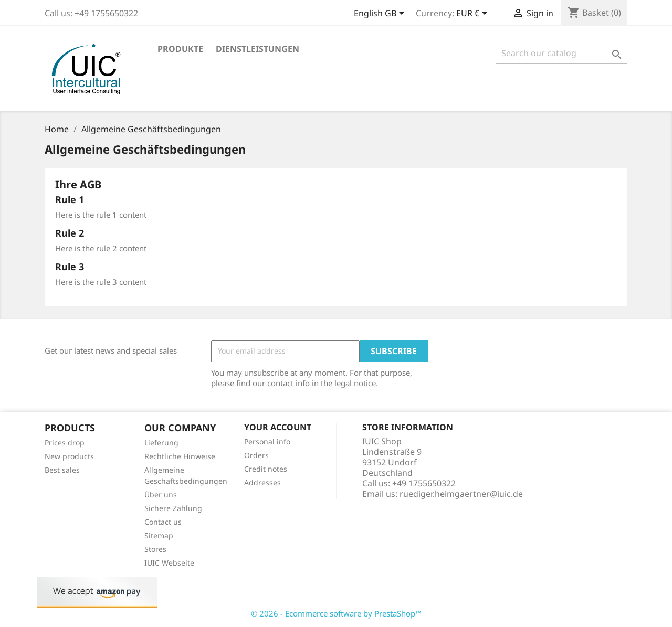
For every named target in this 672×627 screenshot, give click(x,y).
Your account (278, 427)
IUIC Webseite (169, 563)
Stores (155, 549)
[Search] (561, 53)
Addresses (262, 482)
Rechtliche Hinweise (180, 456)
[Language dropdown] (381, 14)
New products (69, 456)
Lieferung (161, 443)
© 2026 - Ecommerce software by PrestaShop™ (336, 613)
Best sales (62, 470)
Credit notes (266, 469)
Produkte (180, 49)
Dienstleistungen (258, 49)
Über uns (161, 495)
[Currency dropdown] (474, 14)
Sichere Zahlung (173, 508)
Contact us (163, 522)
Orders (256, 455)
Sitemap (159, 535)
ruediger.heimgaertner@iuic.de (461, 494)
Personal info (267, 442)
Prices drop (65, 443)
